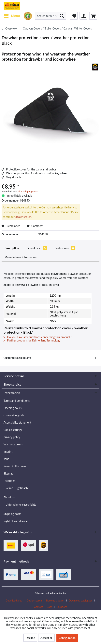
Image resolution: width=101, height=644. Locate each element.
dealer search (23, 217)
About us (9, 497)
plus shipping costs (28, 191)
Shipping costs (12, 514)
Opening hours (13, 408)
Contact (38, 607)
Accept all (46, 638)
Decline (30, 638)
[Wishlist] (74, 16)
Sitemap (8, 473)
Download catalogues (81, 601)
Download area (14, 601)
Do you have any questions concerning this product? (37, 337)
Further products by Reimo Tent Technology (32, 340)
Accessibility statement (17, 422)
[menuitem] (12, 16)
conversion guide (14, 415)
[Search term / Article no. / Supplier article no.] (51, 16)
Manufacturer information (21, 257)
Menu (12, 15)
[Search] (62, 16)
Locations (9, 481)
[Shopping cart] (93, 16)
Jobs (6, 459)
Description (12, 248)
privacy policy (12, 437)
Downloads (37, 248)
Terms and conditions (17, 401)
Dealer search (34, 601)
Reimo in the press (15, 466)
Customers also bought (17, 358)
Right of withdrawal (15, 521)
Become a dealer (55, 601)
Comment (35, 226)
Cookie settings (13, 430)
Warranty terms (13, 444)
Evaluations (65, 248)
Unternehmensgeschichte (21, 505)
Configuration (67, 638)
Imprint (8, 452)
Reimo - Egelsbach (17, 488)
